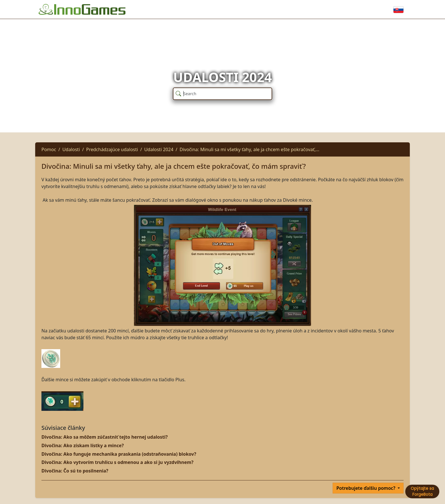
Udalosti (71, 149)
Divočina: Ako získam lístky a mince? (83, 445)
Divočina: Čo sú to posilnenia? (75, 471)
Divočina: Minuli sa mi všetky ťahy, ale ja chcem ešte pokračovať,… (249, 149)
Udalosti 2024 (159, 149)
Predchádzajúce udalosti (112, 149)
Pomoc (49, 149)
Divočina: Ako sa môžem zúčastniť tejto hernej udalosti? (105, 437)
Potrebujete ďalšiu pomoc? (366, 488)
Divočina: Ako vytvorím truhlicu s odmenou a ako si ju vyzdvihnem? (117, 462)
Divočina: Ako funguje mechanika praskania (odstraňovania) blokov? (119, 454)
